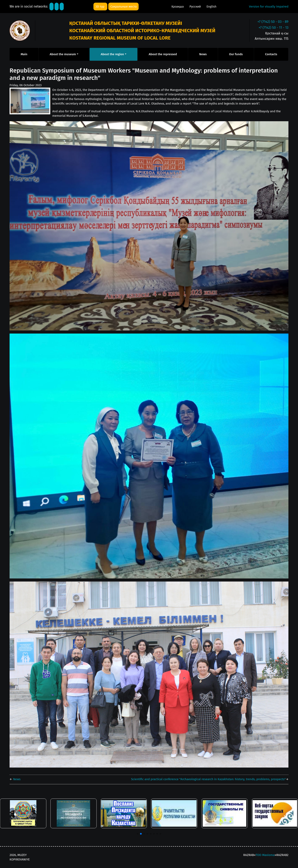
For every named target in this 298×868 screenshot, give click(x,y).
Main (24, 54)
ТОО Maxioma (265, 855)
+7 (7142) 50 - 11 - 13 (273, 28)
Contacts (271, 54)
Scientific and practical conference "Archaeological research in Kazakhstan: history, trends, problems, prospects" (208, 779)
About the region (112, 54)
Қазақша (178, 7)
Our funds (236, 54)
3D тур (100, 7)
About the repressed (163, 54)
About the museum (63, 54)
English (211, 7)
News (203, 54)
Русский (196, 7)
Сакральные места (123, 7)
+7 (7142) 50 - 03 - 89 (273, 22)
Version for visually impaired (269, 7)
